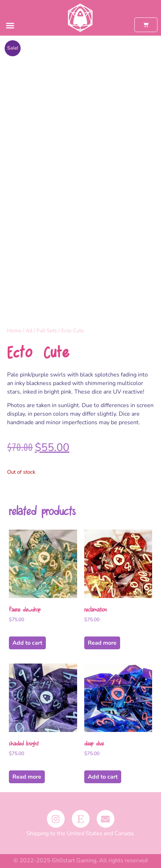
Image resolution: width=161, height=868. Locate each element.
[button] (10, 26)
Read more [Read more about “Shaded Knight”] (27, 777)
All (29, 331)
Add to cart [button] (27, 643)
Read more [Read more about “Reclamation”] (102, 643)
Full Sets (47, 331)
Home (14, 331)
